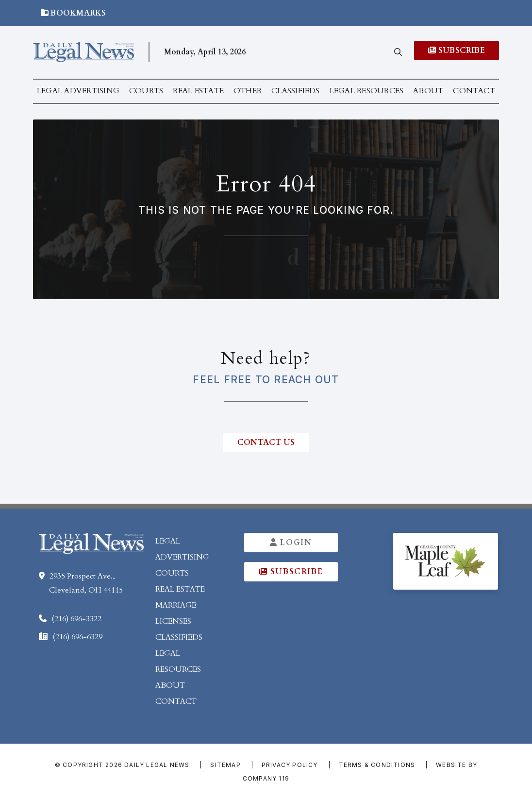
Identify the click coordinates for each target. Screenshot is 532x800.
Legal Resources (367, 91)
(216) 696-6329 (77, 637)
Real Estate (198, 91)
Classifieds (296, 91)
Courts (146, 91)
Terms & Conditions (377, 765)
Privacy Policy (290, 765)
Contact (474, 91)
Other (248, 91)
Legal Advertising (78, 91)
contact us (266, 443)
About (428, 91)
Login (292, 543)
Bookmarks (74, 13)
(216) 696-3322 (76, 619)
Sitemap (225, 765)
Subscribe (457, 51)
